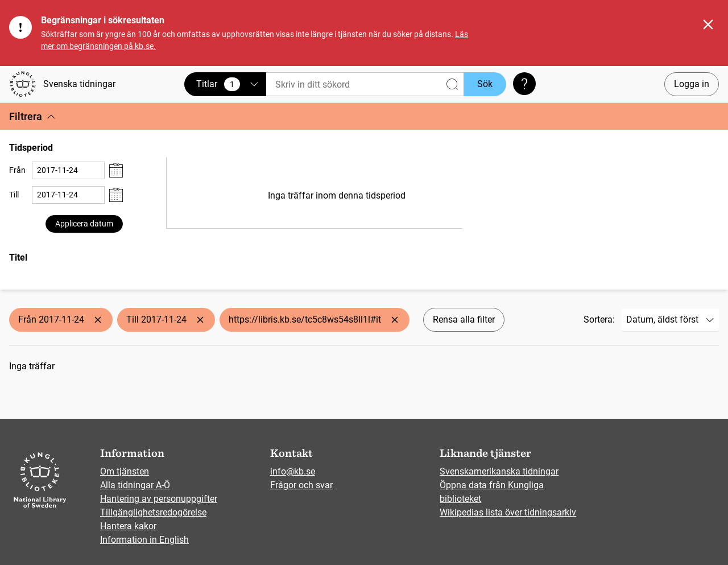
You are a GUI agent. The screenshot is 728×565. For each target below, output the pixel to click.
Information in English (144, 540)
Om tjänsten (125, 471)
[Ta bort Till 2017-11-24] (200, 320)
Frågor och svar (301, 485)
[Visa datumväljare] (116, 170)
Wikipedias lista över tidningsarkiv (508, 512)
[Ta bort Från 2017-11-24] (98, 320)
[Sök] (365, 84)
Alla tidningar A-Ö (135, 485)
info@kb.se (293, 471)
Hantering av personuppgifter (159, 499)
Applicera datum (84, 224)
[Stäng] (708, 24)
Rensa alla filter (464, 319)
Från (17, 170)
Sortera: (599, 319)
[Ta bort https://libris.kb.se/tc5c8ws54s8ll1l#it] (395, 320)
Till (14, 195)
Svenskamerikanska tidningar (499, 471)
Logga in (692, 84)
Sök (485, 84)
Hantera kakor (128, 526)
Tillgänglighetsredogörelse (153, 512)
